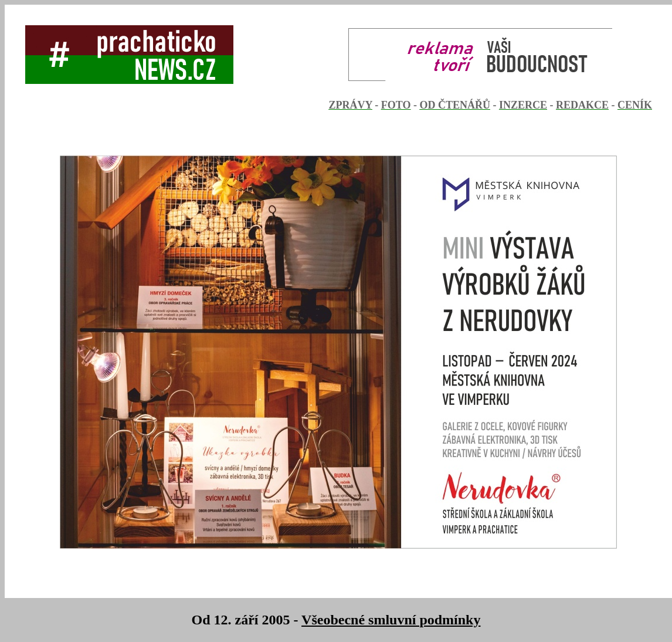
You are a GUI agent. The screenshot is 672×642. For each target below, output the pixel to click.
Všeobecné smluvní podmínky (391, 620)
